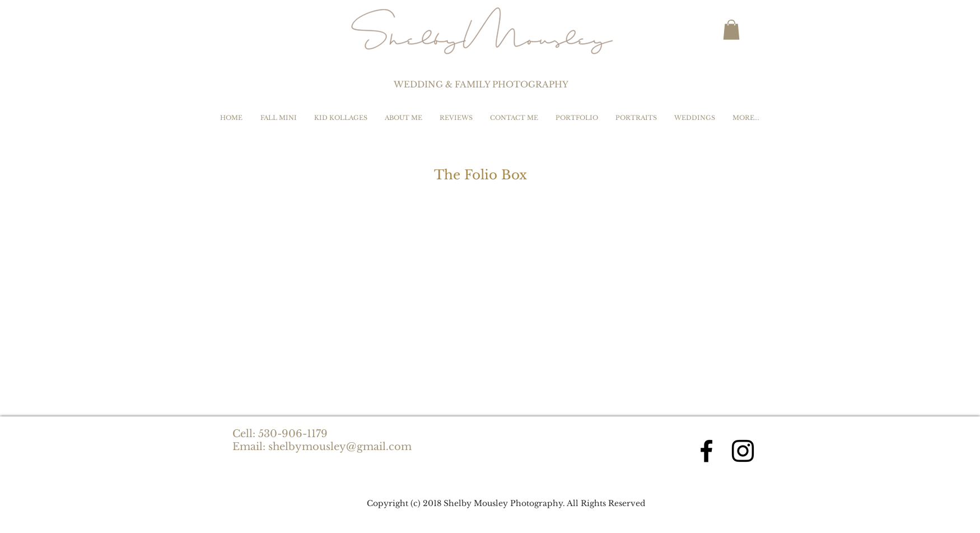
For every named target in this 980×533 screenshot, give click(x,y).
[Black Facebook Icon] (706, 451)
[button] (731, 30)
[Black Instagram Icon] (743, 451)
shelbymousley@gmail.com (340, 447)
